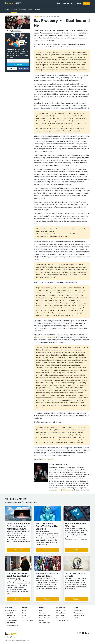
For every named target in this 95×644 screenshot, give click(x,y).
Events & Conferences (47, 618)
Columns (14, 9)
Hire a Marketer (10, 618)
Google (12, 69)
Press (24, 615)
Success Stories (27, 620)
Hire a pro (65, 3)
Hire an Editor (10, 613)
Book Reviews (78, 611)
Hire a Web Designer (12, 625)
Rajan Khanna (17, 31)
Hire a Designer (10, 615)
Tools (79, 3)
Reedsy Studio (61, 611)
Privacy (13, 640)
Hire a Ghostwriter (11, 620)
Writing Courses (44, 615)
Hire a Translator (11, 623)
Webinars (42, 620)
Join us (86, 3)
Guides (42, 613)
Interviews (22, 9)
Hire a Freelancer (11, 611)
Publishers (77, 618)
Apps (18, 3)
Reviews (37, 9)
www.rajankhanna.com (64, 490)
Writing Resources (62, 620)
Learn (73, 3)
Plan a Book (60, 615)
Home (7, 9)
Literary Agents (79, 615)
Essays (30, 9)
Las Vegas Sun (49, 459)
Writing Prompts (79, 613)
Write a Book (60, 613)
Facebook (24, 69)
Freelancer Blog (44, 623)
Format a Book (61, 618)
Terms (7, 640)
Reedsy (13, 637)
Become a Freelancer (29, 618)
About (24, 611)
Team (24, 613)
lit (10, 3)
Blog (58, 3)
